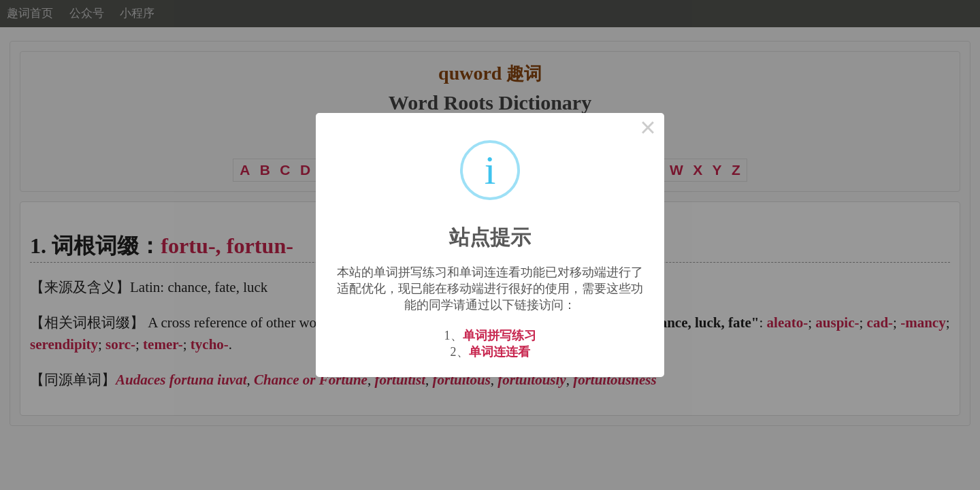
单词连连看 (500, 352)
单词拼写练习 (500, 336)
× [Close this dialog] (648, 129)
